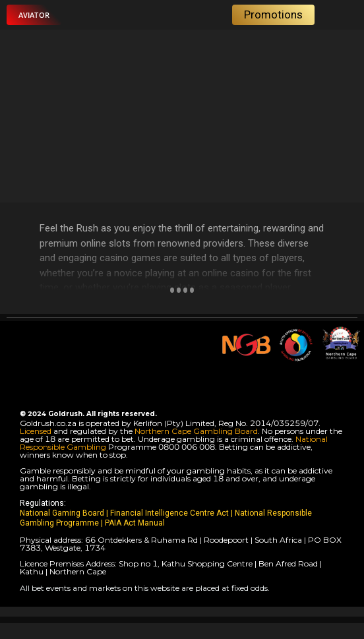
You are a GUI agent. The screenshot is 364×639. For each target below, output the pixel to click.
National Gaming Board (63, 513)
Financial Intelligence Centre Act (170, 513)
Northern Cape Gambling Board (196, 431)
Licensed (37, 431)
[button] (34, 15)
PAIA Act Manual (135, 523)
